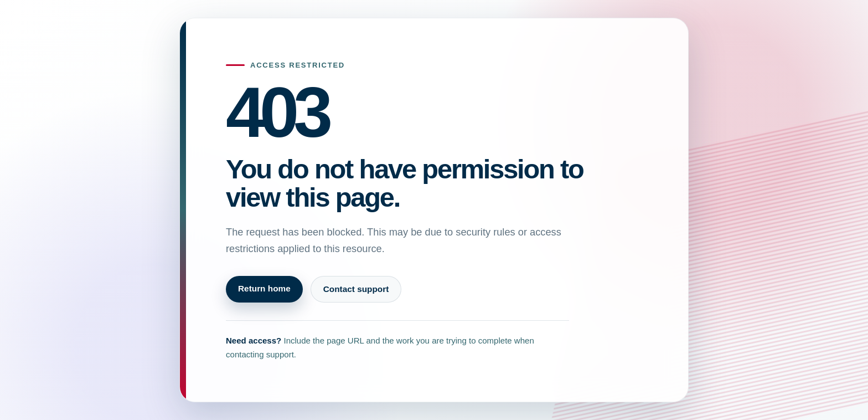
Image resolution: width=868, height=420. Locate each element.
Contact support (356, 289)
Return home (264, 288)
